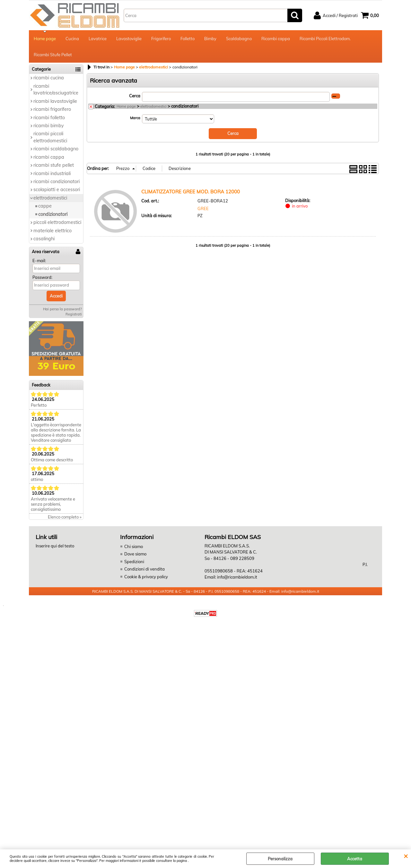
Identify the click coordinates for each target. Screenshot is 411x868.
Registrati (74, 314)
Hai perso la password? (62, 309)
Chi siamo (134, 546)
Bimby (210, 39)
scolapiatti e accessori (57, 190)
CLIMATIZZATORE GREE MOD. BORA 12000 (191, 192)
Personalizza (280, 859)
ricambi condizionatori (57, 182)
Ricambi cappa (276, 39)
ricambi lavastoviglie (55, 101)
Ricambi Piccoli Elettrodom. (325, 39)
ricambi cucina (49, 78)
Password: (42, 277)
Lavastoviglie (129, 39)
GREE (203, 208)
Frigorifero (161, 39)
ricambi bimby (49, 126)
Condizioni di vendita (144, 569)
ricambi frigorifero (52, 109)
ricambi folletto (49, 118)
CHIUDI (406, 856)
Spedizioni (134, 562)
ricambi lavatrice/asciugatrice (56, 89)
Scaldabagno (239, 39)
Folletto (188, 39)
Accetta (355, 859)
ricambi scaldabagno (56, 149)
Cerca (135, 96)
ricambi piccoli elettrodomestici (50, 137)
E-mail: (39, 261)
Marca (135, 118)
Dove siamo (135, 554)
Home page (45, 39)
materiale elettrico (52, 231)
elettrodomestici (50, 198)
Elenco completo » (65, 517)
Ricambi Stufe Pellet (53, 55)
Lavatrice (98, 39)
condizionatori (53, 214)
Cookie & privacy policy (146, 577)
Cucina (72, 39)
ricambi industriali (52, 173)
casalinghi (44, 239)
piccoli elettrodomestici (57, 222)
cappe (45, 206)
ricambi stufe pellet (54, 165)
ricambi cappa (49, 157)
